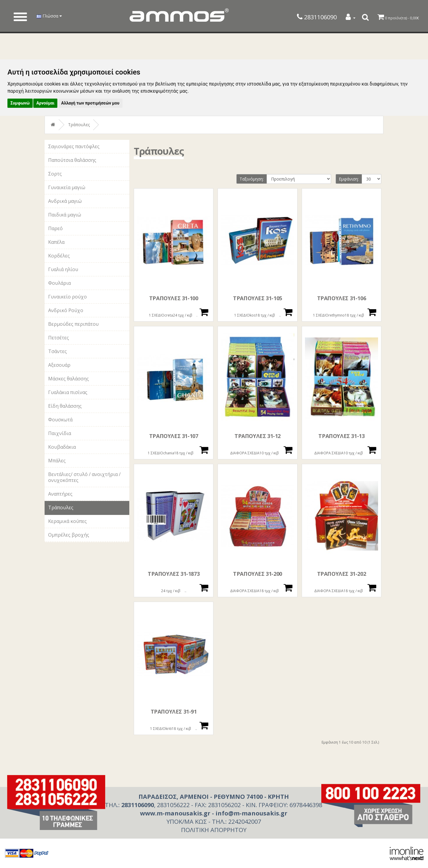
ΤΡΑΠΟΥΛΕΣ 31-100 (174, 298)
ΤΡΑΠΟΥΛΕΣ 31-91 (174, 712)
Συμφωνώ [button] (20, 103)
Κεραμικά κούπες (67, 521)
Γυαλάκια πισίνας (68, 392)
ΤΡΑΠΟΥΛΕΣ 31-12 (258, 436)
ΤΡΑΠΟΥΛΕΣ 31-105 (258, 298)
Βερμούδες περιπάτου (73, 324)
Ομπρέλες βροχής (69, 535)
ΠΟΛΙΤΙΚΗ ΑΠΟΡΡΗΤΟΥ (214, 830)
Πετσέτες (59, 338)
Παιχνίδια (60, 433)
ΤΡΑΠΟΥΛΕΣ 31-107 (174, 436)
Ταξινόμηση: (252, 179)
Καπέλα (56, 242)
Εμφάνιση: (349, 179)
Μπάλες (57, 461)
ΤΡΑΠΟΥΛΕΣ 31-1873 (174, 574)
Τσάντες (58, 351)
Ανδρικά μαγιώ (65, 201)
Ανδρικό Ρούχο (66, 310)
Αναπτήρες (60, 494)
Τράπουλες (79, 125)
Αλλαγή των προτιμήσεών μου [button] (90, 103)
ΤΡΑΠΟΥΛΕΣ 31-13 (341, 436)
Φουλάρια (59, 283)
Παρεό (55, 228)
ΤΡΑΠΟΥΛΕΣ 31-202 (342, 574)
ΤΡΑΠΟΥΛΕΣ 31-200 (258, 574)
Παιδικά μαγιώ (65, 215)
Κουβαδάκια (62, 447)
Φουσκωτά (60, 420)
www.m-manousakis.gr (175, 813)
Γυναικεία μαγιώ (67, 187)
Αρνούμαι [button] (45, 103)
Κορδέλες (59, 256)
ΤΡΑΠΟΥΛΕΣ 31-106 (342, 298)
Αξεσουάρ (59, 365)
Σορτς (55, 174)
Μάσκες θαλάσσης (69, 379)
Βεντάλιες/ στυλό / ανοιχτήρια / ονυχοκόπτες (84, 477)
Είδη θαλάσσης (65, 406)
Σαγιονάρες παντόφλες (74, 146)
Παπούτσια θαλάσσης (72, 160)
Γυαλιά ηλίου (63, 269)
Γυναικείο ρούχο (67, 297)
